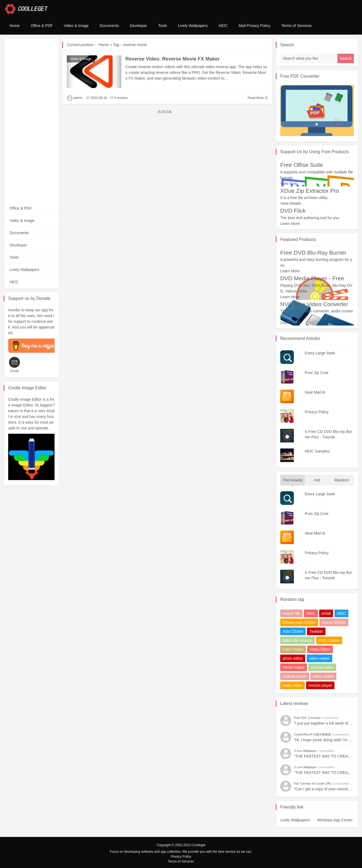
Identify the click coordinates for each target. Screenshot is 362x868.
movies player (320, 685)
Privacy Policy (181, 857)
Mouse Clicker (334, 622)
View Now (289, 183)
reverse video (322, 667)
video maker (319, 658)
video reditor (323, 676)
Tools (163, 26)
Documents (109, 26)
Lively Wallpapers (193, 26)
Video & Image (76, 26)
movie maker (294, 667)
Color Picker (293, 649)
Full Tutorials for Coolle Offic (313, 783)
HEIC (223, 26)
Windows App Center (335, 820)
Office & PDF (42, 26)
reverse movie (295, 676)
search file (291, 613)
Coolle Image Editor (27, 388)
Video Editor (320, 649)
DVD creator (329, 640)
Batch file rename (298, 640)
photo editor (293, 658)
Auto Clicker (293, 631)
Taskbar (316, 631)
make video (292, 685)
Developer (138, 26)
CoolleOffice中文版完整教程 (313, 734)
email (326, 613)
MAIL (311, 613)
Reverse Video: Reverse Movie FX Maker (173, 59)
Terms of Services (296, 26)
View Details (291, 203)
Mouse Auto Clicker (299, 622)
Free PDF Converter (300, 76)
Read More (258, 98)
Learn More (290, 224)
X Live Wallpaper (306, 751)
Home (15, 26)
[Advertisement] (31, 120)
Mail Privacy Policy (254, 26)
